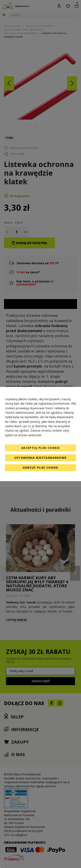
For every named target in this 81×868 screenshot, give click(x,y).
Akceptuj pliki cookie (40, 448)
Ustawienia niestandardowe (41, 458)
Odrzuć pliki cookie (40, 468)
